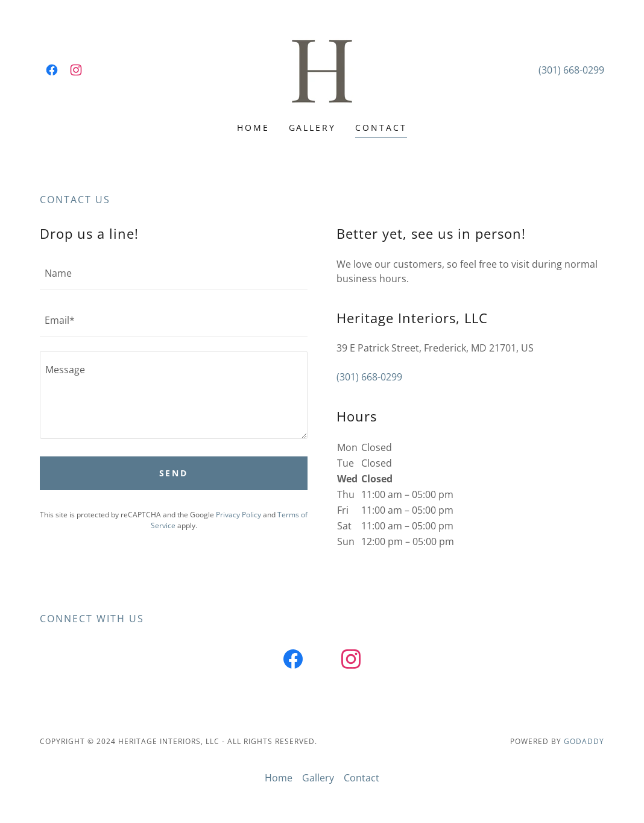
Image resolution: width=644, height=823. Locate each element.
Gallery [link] (313, 128)
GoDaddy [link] (584, 741)
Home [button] (279, 778)
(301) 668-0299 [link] (571, 70)
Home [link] (253, 128)
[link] (52, 70)
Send (174, 473)
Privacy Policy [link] (238, 515)
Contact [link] (381, 128)
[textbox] (174, 273)
